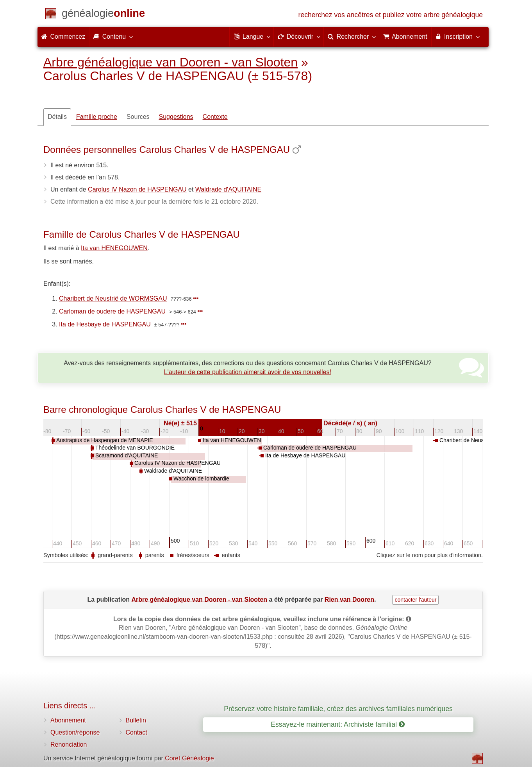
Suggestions (176, 117)
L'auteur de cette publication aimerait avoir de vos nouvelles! (248, 372)
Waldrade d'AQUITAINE (228, 189)
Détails (57, 117)
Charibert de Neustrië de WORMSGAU (113, 298)
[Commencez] (103, 15)
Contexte (215, 117)
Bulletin (136, 720)
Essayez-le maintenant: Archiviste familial (338, 724)
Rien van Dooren (349, 599)
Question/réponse (75, 732)
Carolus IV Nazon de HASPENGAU (137, 189)
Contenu (113, 36)
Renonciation (69, 745)
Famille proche (97, 117)
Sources (138, 117)
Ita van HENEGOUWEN (114, 248)
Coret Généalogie (189, 758)
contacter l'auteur (415, 600)
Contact (137, 732)
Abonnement (68, 720)
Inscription (457, 36)
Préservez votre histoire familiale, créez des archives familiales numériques (338, 709)
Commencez (63, 37)
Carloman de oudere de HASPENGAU (112, 311)
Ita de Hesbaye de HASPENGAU (105, 324)
